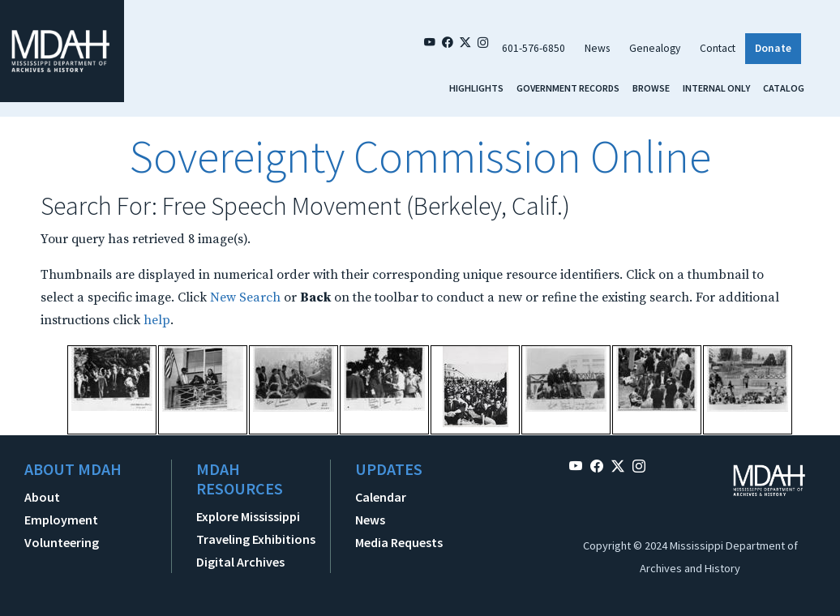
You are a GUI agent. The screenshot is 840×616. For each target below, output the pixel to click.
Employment (61, 520)
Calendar (381, 497)
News (597, 48)
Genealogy (655, 48)
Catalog (784, 88)
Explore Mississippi (248, 516)
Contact (718, 48)
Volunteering (62, 542)
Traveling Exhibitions (256, 539)
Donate (773, 48)
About (42, 497)
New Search (245, 297)
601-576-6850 (534, 48)
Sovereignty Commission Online (420, 156)
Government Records (568, 88)
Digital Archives (240, 562)
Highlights (476, 88)
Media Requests (399, 542)
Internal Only (716, 88)
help (157, 320)
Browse (651, 88)
